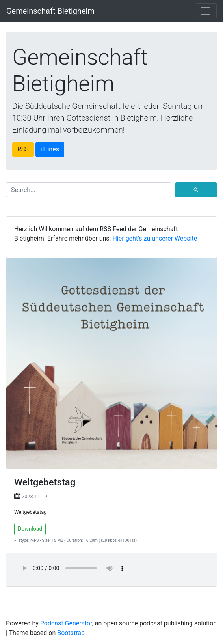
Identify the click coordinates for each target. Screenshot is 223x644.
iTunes (50, 149)
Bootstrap (71, 633)
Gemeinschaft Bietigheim (50, 11)
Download (30, 529)
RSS (23, 149)
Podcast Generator (66, 623)
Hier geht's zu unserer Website (155, 238)
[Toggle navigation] (206, 11)
